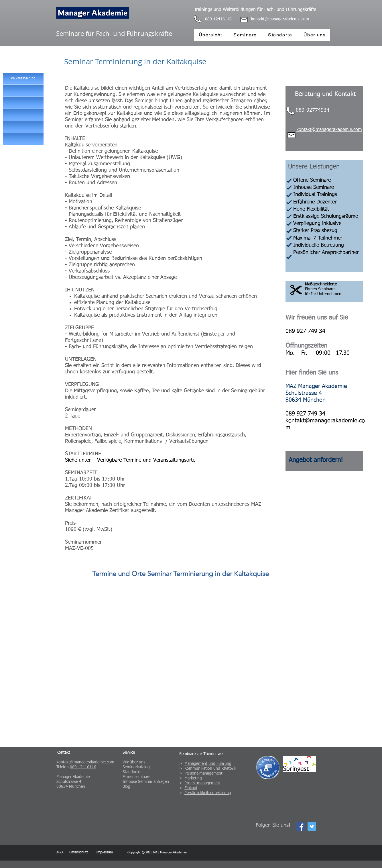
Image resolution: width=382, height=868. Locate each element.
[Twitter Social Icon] (312, 826)
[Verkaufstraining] (23, 79)
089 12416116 (83, 767)
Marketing (193, 778)
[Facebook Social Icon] (300, 826)
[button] (23, 91)
